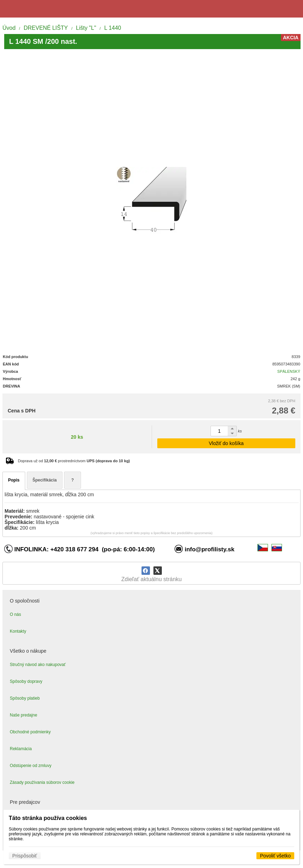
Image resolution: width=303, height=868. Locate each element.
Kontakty (18, 631)
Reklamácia (21, 749)
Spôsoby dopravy (26, 681)
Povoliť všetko (275, 856)
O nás (15, 614)
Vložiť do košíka (226, 443)
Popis (14, 480)
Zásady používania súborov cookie (42, 782)
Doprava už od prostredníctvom (74, 461)
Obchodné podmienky (30, 732)
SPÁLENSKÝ (289, 371)
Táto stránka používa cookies (48, 818)
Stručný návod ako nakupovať (38, 665)
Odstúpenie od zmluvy (31, 766)
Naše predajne (23, 715)
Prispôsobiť (25, 856)
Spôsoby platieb (25, 698)
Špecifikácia (45, 480)
